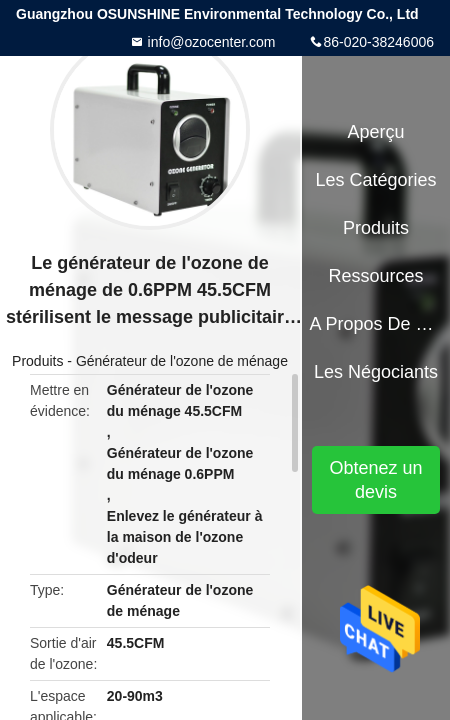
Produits (37, 361)
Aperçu (376, 132)
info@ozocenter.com (210, 42)
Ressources (376, 276)
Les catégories (376, 180)
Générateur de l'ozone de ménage (182, 361)
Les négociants (376, 372)
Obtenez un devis (376, 480)
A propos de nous (375, 324)
